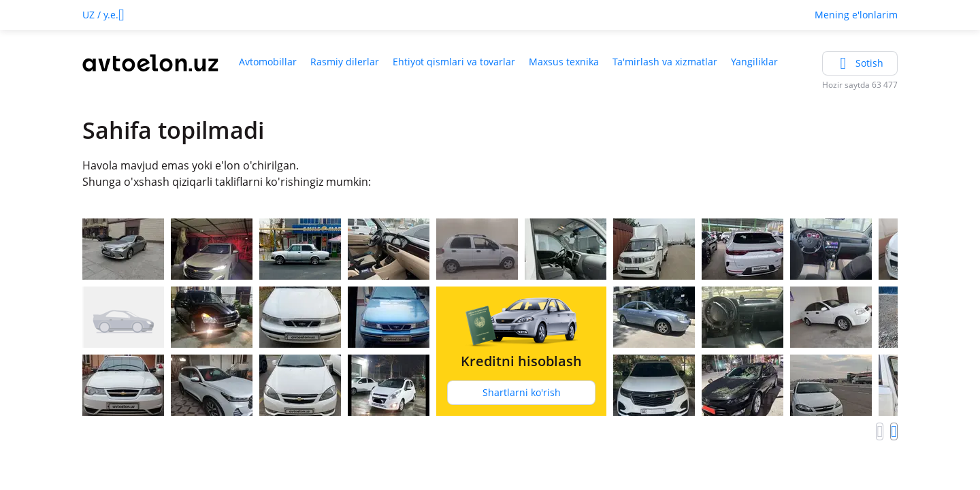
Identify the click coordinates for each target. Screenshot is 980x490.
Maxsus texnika (564, 62)
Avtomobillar (268, 62)
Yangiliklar (754, 62)
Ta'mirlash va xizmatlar (665, 62)
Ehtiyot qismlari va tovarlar (454, 62)
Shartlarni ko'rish (522, 392)
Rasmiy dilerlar (345, 62)
